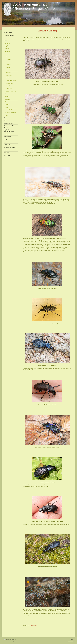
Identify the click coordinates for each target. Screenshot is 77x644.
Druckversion (8, 640)
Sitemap (14, 640)
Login (72, 640)
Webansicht (71, 641)
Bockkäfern (34, 626)
